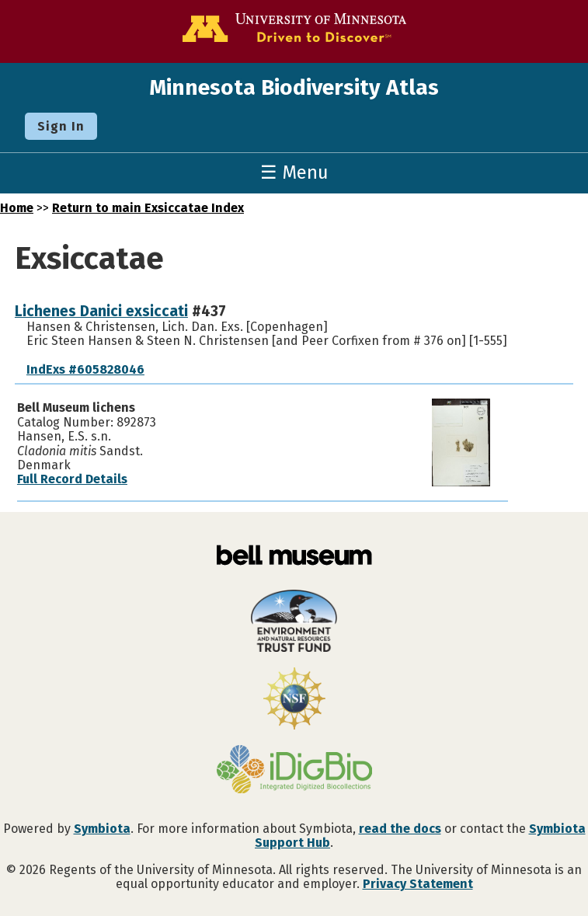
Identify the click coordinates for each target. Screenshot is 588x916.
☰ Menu (294, 172)
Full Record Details (72, 479)
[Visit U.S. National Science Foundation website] (294, 700)
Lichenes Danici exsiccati (101, 311)
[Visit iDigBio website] (294, 771)
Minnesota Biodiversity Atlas (294, 87)
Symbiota (102, 829)
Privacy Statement (418, 884)
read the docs (400, 829)
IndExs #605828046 (85, 369)
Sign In (61, 126)
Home (17, 208)
